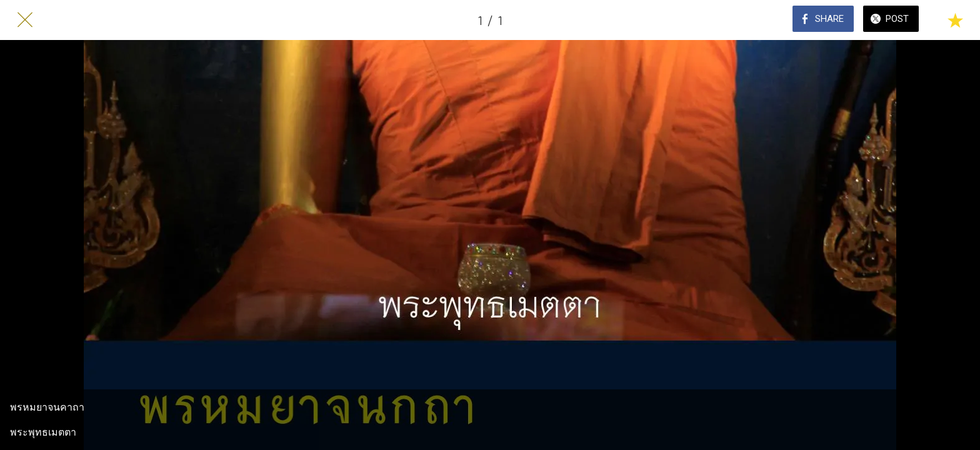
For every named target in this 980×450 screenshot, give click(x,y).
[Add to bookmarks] (955, 20)
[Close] (25, 20)
